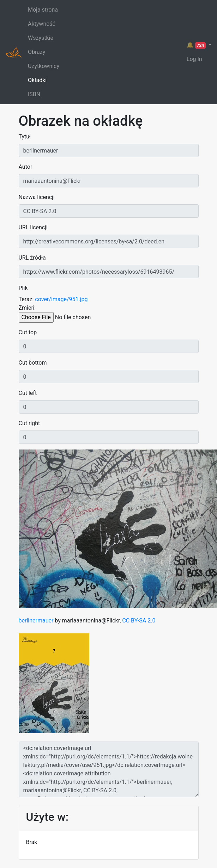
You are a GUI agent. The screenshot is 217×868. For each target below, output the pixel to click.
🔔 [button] (197, 45)
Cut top (28, 332)
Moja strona (43, 10)
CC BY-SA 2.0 (139, 621)
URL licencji (33, 227)
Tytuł (25, 137)
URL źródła (32, 258)
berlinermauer (36, 621)
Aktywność (42, 24)
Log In (194, 59)
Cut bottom (33, 363)
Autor (26, 167)
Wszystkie (41, 38)
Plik (23, 288)
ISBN (34, 94)
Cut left (28, 393)
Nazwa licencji (37, 197)
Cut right (29, 423)
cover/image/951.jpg (61, 299)
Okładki (37, 80)
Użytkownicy (44, 66)
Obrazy (37, 52)
